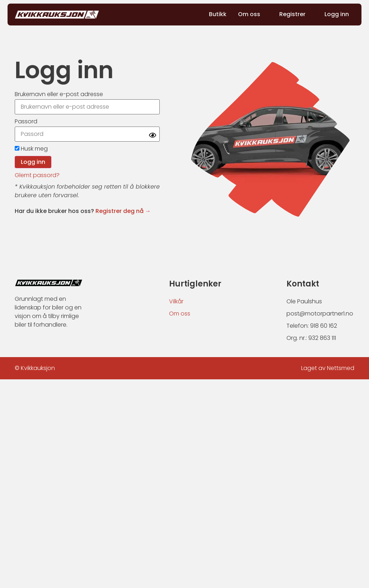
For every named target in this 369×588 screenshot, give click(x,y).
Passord (26, 121)
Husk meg (31, 149)
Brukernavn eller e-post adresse (59, 94)
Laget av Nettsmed (328, 368)
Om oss (180, 314)
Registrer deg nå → (123, 211)
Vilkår (176, 301)
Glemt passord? (37, 175)
